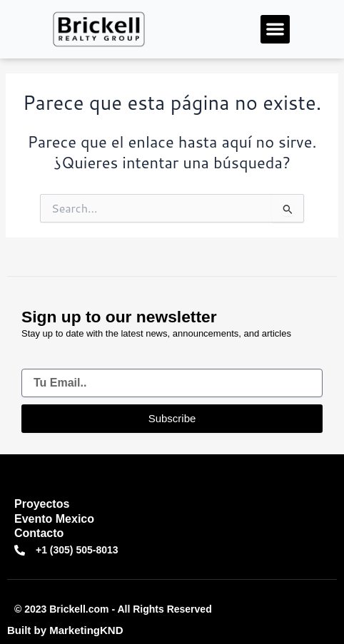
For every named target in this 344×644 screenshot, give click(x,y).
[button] (275, 30)
